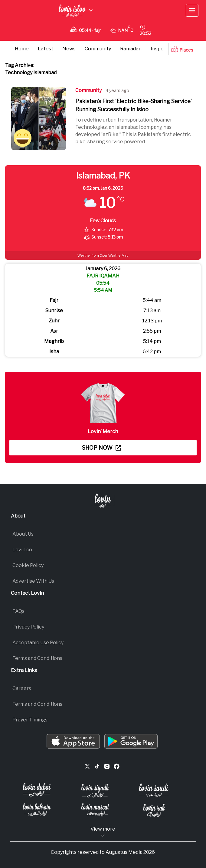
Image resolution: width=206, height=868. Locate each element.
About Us (23, 534)
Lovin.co (22, 550)
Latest (46, 49)
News (69, 49)
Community (98, 49)
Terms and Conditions (37, 658)
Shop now (101, 448)
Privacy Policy (28, 627)
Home (22, 49)
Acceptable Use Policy (38, 643)
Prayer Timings (30, 720)
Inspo (157, 49)
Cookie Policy (28, 565)
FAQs (18, 611)
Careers (22, 688)
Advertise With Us (33, 581)
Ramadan (131, 49)
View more (103, 832)
